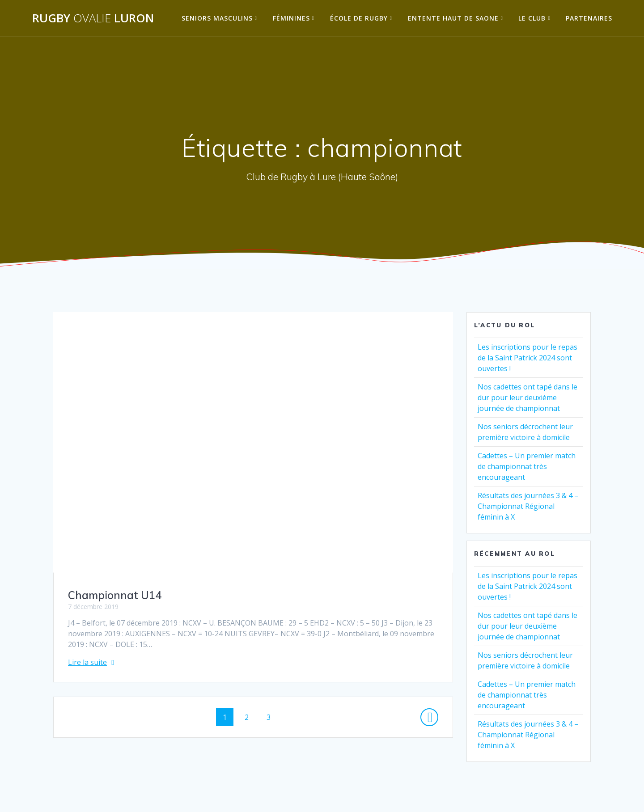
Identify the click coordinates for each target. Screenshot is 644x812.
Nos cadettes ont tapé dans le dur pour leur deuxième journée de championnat (527, 398)
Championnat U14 (115, 595)
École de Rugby (359, 18)
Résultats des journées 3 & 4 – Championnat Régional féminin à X (528, 506)
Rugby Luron (93, 18)
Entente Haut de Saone (453, 18)
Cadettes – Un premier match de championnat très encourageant (527, 466)
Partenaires (589, 18)
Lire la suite (87, 662)
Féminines (291, 18)
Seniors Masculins (217, 18)
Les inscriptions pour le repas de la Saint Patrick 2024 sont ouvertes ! (527, 358)
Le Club (532, 18)
